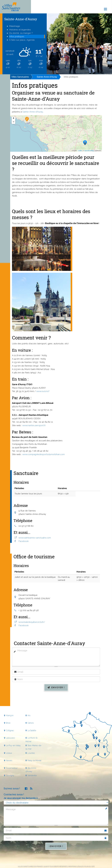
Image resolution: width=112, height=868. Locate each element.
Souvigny (10, 775)
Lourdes (31, 753)
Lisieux (9, 753)
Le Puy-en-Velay (13, 745)
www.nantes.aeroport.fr (34, 425)
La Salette (32, 730)
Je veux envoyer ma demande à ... (22, 798)
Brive (8, 723)
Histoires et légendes (20, 30)
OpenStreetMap (89, 151)
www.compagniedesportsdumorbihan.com (44, 454)
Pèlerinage (15, 26)
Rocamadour (12, 768)
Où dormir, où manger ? (21, 33)
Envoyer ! (56, 687)
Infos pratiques (17, 36)
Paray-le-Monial (34, 760)
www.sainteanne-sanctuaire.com (35, 538)
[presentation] (56, 699)
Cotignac (10, 730)
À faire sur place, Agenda (22, 40)
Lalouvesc (11, 738)
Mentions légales (76, 866)
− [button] (14, 122)
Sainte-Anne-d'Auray (47, 77)
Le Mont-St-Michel (32, 740)
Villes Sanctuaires (20, 77)
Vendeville (32, 775)
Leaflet (80, 151)
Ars (29, 715)
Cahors (31, 723)
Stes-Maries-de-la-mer (34, 747)
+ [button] (14, 118)
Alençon (10, 715)
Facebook (24, 541)
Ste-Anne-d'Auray (31, 770)
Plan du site (89, 866)
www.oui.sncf (43, 391)
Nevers (9, 760)
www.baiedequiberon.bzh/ (32, 622)
